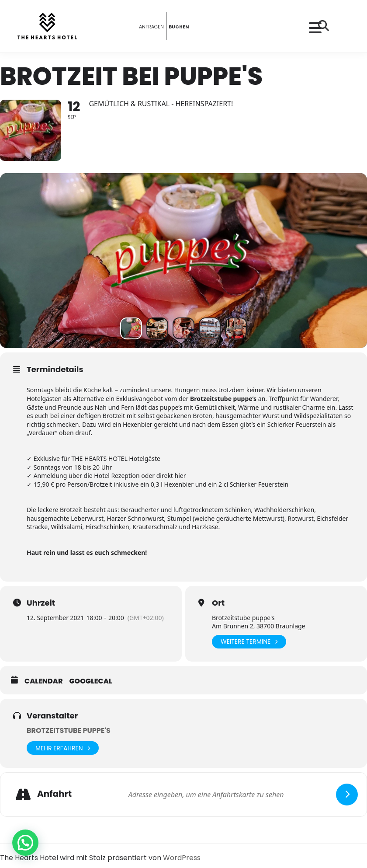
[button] (25, 843)
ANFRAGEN (147, 26)
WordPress (182, 858)
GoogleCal (91, 681)
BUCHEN (183, 26)
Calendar (44, 681)
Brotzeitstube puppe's (69, 730)
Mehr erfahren (63, 748)
